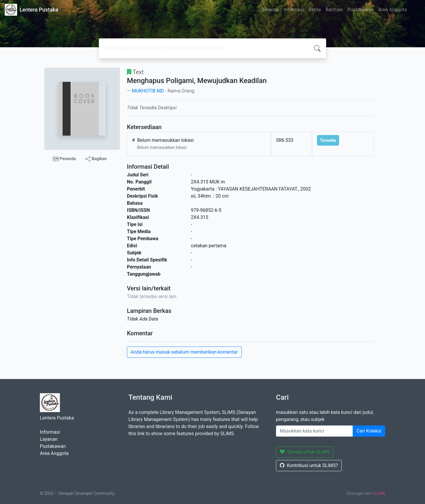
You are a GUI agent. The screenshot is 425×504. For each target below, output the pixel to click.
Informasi (294, 10)
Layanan (49, 439)
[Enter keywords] (314, 431)
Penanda (64, 159)
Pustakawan (361, 10)
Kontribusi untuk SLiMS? (309, 465)
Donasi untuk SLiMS (305, 452)
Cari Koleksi (369, 431)
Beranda (270, 10)
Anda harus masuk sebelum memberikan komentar (184, 352)
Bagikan (96, 159)
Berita (315, 10)
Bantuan (334, 10)
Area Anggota (393, 10)
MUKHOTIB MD (148, 91)
